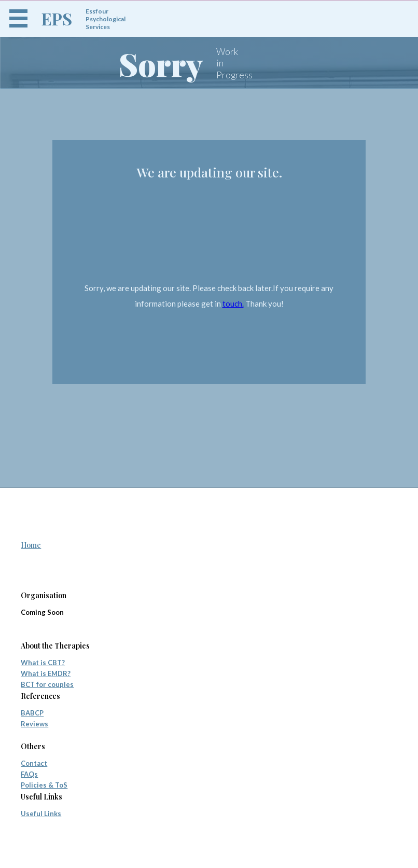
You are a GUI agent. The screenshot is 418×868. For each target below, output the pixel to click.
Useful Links (41, 814)
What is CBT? (43, 663)
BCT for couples (47, 684)
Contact (34, 763)
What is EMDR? (46, 673)
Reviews (34, 724)
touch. (233, 304)
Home (31, 545)
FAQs (29, 774)
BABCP (32, 713)
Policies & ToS (44, 785)
